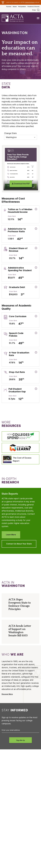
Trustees (9, 7)
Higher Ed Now (30, 2)
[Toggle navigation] (38, 18)
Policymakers (22, 7)
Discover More (7, 694)
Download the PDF (21, 184)
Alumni (15, 7)
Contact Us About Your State (19, 544)
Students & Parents (33, 7)
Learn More (11, 535)
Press (34, 10)
